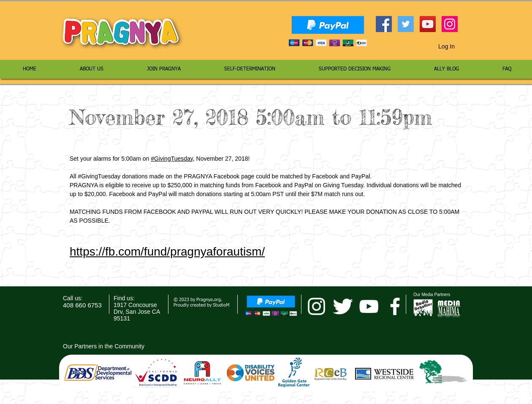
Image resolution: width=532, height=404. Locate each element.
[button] (463, 46)
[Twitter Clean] (343, 306)
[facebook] (395, 306)
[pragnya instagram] (316, 306)
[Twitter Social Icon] (406, 24)
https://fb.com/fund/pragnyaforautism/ (167, 252)
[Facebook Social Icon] (384, 24)
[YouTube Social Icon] (428, 24)
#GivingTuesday (172, 159)
